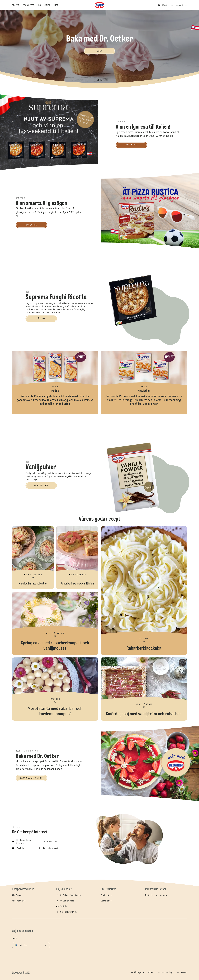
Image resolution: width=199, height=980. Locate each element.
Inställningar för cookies (142, 973)
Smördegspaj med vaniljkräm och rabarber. (144, 689)
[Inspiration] (46, 5)
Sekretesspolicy (165, 973)
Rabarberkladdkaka (144, 591)
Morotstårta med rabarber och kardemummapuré (55, 689)
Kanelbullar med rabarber (33, 558)
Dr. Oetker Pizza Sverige (71, 895)
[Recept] (17, 5)
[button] (98, 80)
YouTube (64, 907)
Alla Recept (17, 895)
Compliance (106, 901)
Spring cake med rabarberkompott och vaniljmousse (55, 623)
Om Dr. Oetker (107, 895)
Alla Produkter (19, 901)
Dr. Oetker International (156, 895)
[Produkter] (30, 5)
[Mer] (58, 5)
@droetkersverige (68, 912)
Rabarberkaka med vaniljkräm (77, 558)
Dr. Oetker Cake (67, 901)
